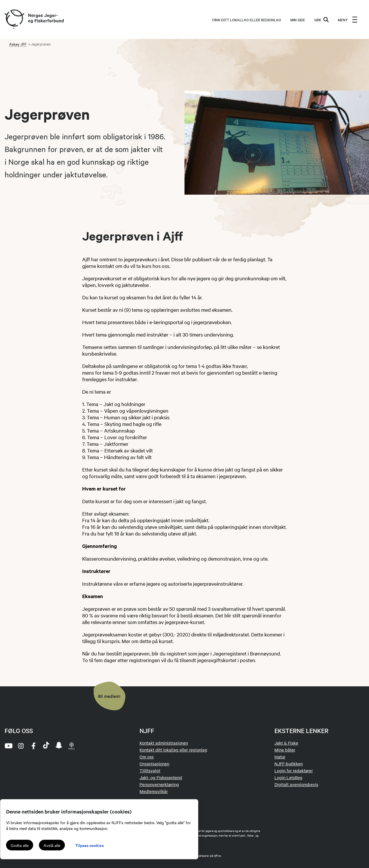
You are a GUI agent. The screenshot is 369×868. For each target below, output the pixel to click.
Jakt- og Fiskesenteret (161, 777)
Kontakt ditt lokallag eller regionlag (173, 750)
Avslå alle (52, 845)
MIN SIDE (298, 20)
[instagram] (21, 746)
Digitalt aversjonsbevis (296, 784)
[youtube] (8, 746)
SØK (321, 20)
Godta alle (20, 845)
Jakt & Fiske (286, 743)
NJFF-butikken (289, 764)
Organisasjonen (154, 764)
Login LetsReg (288, 777)
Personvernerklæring (159, 784)
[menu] (348, 20)
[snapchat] (59, 746)
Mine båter (285, 750)
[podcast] (71, 746)
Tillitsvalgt (150, 771)
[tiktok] (46, 746)
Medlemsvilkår (154, 791)
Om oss (147, 757)
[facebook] (33, 746)
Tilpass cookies (90, 845)
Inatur (280, 757)
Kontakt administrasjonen (164, 743)
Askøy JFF (18, 44)
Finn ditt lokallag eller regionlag (247, 20)
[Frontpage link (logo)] (14, 19)
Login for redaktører (294, 771)
